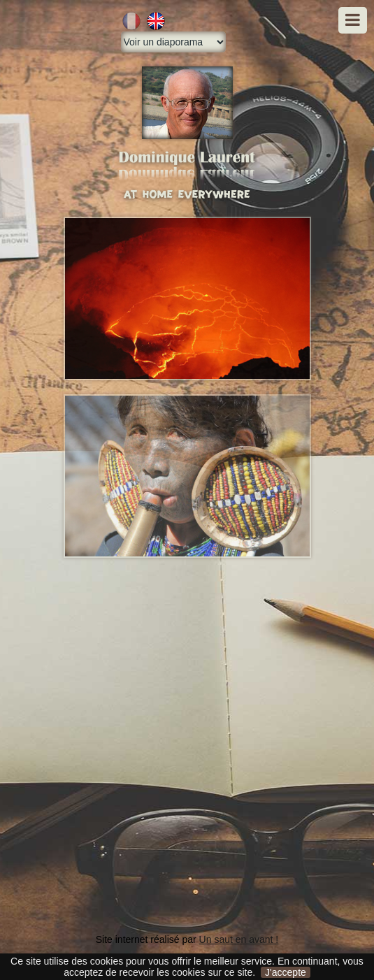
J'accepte (286, 972)
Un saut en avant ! (239, 939)
